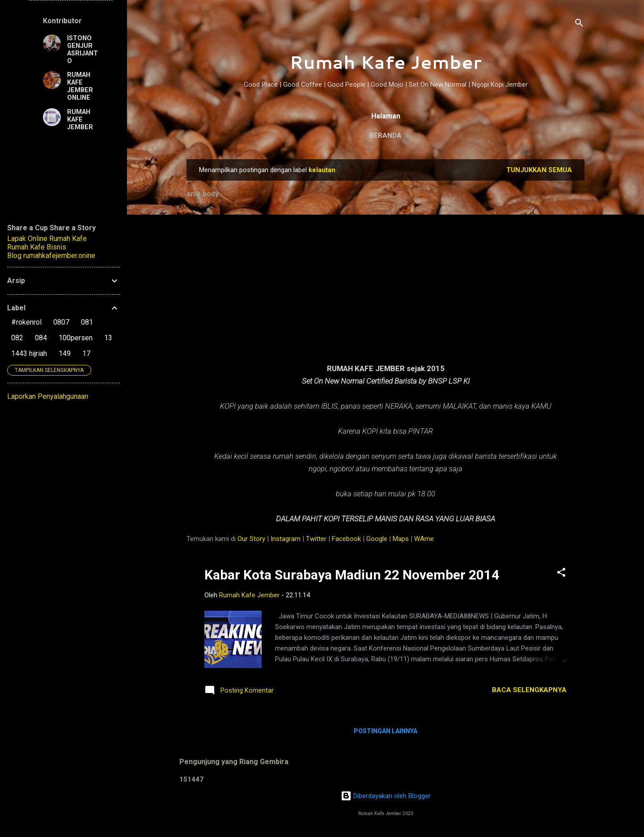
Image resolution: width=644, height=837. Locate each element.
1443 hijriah (29, 353)
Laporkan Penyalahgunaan (48, 396)
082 (17, 338)
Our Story (251, 539)
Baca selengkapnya (529, 690)
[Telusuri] (579, 24)
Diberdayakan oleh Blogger (386, 796)
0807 (61, 322)
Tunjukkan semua (539, 170)
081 (87, 322)
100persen (76, 338)
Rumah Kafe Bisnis (37, 247)
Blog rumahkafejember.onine (51, 256)
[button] (561, 574)
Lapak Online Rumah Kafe (47, 239)
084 (41, 338)
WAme (424, 539)
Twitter (316, 539)
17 (86, 353)
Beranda (386, 135)
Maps (401, 539)
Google (377, 539)
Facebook (346, 539)
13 (108, 338)
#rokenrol (26, 322)
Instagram (286, 539)
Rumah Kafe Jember (386, 62)
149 (65, 353)
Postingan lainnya (386, 731)
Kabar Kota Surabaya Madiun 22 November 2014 (352, 575)
